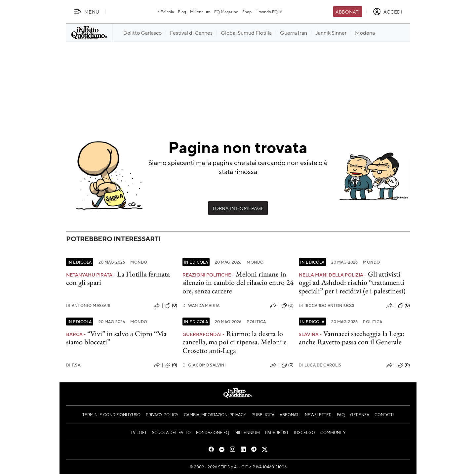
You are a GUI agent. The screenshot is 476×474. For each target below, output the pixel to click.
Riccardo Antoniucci (327, 305)
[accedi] (388, 12)
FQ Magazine (226, 12)
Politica (256, 322)
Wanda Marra (201, 305)
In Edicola (165, 12)
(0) (171, 306)
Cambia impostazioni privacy (215, 414)
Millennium (200, 12)
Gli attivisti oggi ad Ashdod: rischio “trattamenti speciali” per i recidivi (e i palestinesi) (352, 282)
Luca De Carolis (320, 365)
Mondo (139, 262)
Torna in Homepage (238, 208)
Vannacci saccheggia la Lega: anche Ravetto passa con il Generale (352, 338)
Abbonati (348, 12)
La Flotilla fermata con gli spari (118, 278)
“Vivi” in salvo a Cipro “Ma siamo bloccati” (116, 338)
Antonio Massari (88, 305)
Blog (182, 12)
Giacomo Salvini (204, 365)
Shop (247, 12)
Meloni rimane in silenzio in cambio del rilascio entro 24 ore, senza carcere (238, 282)
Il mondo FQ (269, 12)
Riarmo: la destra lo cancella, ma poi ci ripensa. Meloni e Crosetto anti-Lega (235, 342)
